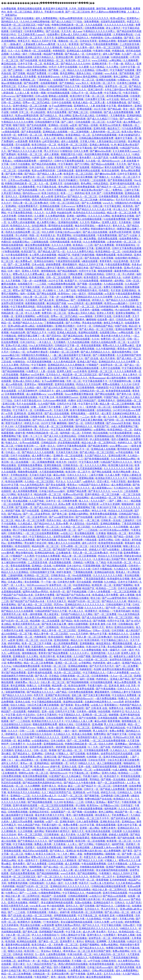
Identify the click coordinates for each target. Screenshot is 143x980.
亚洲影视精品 (20, 277)
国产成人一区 (132, 365)
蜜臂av (16, 290)
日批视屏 (135, 96)
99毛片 (53, 67)
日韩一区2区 (133, 281)
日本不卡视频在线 (57, 190)
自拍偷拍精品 (104, 410)
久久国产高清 (114, 122)
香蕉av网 (38, 209)
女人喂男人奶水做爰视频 (22, 222)
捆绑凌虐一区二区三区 (78, 728)
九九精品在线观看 (114, 284)
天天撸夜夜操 (118, 115)
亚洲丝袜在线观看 (77, 747)
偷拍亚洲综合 (104, 643)
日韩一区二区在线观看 (58, 277)
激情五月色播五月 (114, 323)
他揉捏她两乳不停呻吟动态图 (18, 676)
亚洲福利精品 (134, 115)
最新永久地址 (84, 73)
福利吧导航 (118, 844)
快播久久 (32, 685)
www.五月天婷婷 (79, 634)
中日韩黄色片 (30, 239)
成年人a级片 (114, 663)
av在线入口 (67, 533)
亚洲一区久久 (48, 446)
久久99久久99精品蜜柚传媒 (35, 22)
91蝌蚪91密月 (39, 368)
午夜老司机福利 (122, 611)
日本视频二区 (9, 961)
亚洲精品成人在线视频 (79, 51)
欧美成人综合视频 (82, 734)
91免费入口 (12, 893)
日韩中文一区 (113, 274)
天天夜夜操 (125, 222)
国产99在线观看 (29, 60)
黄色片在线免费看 (57, 112)
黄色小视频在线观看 (50, 948)
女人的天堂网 (66, 420)
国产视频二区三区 (79, 112)
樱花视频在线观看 (123, 643)
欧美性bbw (64, 294)
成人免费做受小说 (57, 274)
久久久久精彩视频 (61, 148)
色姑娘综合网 (64, 213)
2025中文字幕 (56, 281)
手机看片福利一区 (97, 685)
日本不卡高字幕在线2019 (28, 400)
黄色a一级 (55, 689)
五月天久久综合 (112, 974)
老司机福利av (107, 200)
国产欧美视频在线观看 (97, 459)
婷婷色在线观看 (121, 938)
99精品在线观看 (31, 899)
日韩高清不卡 (54, 177)
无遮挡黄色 (38, 647)
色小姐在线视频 (56, 906)
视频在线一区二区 (68, 41)
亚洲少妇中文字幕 (127, 825)
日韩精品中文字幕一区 (67, 345)
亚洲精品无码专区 (39, 812)
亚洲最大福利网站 (79, 514)
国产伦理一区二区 (116, 608)
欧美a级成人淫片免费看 (23, 77)
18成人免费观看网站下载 (125, 426)
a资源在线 (8, 93)
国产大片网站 (73, 323)
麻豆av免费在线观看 (126, 682)
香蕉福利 (122, 41)
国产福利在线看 (126, 838)
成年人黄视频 (52, 154)
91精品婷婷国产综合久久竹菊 (64, 86)
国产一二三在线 (28, 893)
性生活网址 (44, 99)
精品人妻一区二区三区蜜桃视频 (117, 404)
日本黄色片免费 (122, 316)
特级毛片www (28, 728)
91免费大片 (33, 371)
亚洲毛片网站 (106, 540)
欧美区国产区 (20, 109)
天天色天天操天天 (57, 601)
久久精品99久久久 (124, 488)
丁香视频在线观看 (54, 323)
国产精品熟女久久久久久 (77, 488)
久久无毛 (85, 222)
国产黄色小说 (124, 394)
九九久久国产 (74, 481)
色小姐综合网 (123, 310)
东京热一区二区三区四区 (68, 673)
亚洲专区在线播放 (65, 384)
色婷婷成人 (103, 679)
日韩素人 (90, 802)
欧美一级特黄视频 (33, 614)
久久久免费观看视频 (94, 242)
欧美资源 (74, 44)
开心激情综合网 (41, 698)
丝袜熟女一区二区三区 (20, 588)
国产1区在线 (53, 31)
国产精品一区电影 (89, 125)
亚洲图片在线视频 (106, 80)
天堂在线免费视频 (61, 449)
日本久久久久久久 (77, 475)
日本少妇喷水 (58, 741)
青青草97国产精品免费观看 (53, 653)
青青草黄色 (35, 141)
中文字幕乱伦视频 (30, 287)
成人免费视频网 (112, 851)
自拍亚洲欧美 (39, 226)
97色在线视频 (88, 537)
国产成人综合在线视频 (95, 232)
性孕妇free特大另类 (124, 737)
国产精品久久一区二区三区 (83, 196)
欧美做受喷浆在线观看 (119, 391)
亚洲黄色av (133, 18)
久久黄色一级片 (86, 47)
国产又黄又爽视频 (32, 128)
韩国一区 (34, 235)
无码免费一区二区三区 (66, 945)
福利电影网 (111, 809)
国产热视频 (100, 621)
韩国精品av (97, 167)
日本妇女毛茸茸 (89, 41)
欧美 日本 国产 (94, 193)
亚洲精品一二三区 (20, 796)
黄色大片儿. (119, 226)
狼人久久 (84, 501)
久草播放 (101, 533)
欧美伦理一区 (9, 135)
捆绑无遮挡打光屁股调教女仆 (36, 378)
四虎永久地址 (54, 520)
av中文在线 (113, 99)
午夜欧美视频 (129, 802)
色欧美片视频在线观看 (20, 57)
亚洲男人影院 (64, 371)
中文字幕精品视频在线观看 (84, 368)
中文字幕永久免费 (61, 430)
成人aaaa (77, 31)
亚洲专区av (60, 196)
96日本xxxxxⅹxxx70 (37, 585)
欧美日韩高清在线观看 (98, 831)
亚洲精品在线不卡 (104, 902)
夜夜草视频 (114, 721)
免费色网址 (100, 734)
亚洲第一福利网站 (77, 216)
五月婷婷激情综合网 (107, 307)
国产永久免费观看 (105, 245)
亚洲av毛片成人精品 (84, 115)
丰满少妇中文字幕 (20, 258)
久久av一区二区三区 (40, 549)
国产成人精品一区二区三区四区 (97, 329)
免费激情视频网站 (94, 854)
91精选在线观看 (120, 57)
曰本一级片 (14, 271)
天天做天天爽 (61, 410)
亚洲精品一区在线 (58, 125)
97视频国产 (93, 365)
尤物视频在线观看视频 (92, 867)
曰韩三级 (98, 206)
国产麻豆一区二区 (49, 941)
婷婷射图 (61, 747)
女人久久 (62, 44)
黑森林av (96, 222)
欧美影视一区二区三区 (119, 841)
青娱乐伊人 (134, 601)
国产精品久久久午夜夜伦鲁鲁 (24, 138)
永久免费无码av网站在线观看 (41, 617)
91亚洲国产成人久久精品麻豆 (65, 776)
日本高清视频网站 (11, 297)
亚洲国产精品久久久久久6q (28, 323)
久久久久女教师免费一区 (128, 371)
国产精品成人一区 (75, 54)
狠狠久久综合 (16, 951)
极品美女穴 (114, 128)
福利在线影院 (33, 630)
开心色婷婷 (22, 235)
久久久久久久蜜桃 (62, 245)
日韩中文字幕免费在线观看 (69, 161)
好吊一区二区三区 (28, 627)
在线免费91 (53, 34)
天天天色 (66, 31)
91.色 (114, 145)
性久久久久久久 (78, 90)
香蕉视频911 (111, 705)
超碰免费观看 (54, 264)
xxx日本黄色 (80, 371)
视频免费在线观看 (106, 255)
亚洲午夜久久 (49, 786)
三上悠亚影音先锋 (130, 44)
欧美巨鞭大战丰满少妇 (121, 465)
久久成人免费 (113, 475)
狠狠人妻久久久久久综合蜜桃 (64, 543)
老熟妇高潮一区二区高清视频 (68, 99)
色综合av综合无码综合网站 (33, 67)
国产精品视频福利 (68, 271)
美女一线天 (129, 109)
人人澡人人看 (22, 93)
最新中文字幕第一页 (127, 138)
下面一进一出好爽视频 (34, 281)
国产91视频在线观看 (13, 47)
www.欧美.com (38, 906)
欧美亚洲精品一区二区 (52, 60)
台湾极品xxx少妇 (110, 805)
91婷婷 (35, 158)
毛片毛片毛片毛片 (126, 200)
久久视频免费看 (27, 187)
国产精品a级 (115, 109)
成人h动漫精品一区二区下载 (62, 329)
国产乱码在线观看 (37, 125)
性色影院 (85, 180)
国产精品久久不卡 (37, 332)
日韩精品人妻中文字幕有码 (50, 268)
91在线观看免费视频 (115, 219)
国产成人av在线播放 (73, 647)
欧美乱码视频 (60, 90)
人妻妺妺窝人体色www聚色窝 (40, 44)
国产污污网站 (82, 164)
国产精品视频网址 (88, 873)
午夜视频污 (105, 873)
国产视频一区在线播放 (90, 284)
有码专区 (29, 954)
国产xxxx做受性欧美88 (62, 517)
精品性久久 (83, 38)
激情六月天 (98, 627)
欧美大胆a (127, 132)
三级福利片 (129, 520)
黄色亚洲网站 (68, 73)
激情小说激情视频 (78, 624)
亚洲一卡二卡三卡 (33, 436)
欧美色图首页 (91, 277)
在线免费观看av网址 (93, 86)
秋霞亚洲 (94, 504)
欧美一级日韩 (56, 728)
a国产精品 (61, 692)
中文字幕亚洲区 (113, 206)
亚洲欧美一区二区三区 (95, 715)
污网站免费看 (76, 274)
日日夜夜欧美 (25, 430)
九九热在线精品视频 (79, 342)
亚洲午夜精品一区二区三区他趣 (92, 57)
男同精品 (95, 779)
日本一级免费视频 (29, 928)
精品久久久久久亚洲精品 (81, 70)
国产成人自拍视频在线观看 (87, 219)
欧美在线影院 (23, 546)
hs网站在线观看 (82, 339)
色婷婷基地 (97, 38)
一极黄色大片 (104, 226)
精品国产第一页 (124, 812)
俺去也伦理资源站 (85, 226)
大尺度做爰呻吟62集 (120, 381)
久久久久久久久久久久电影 (119, 25)
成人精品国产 (64, 339)
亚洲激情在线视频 (30, 196)
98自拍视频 (134, 608)
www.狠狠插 (86, 316)
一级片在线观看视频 (63, 128)
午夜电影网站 (25, 219)
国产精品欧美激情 (98, 446)
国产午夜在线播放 (106, 689)
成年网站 (119, 281)
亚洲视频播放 (87, 643)
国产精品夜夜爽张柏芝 (44, 258)
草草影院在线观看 (131, 776)
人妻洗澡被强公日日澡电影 (111, 141)
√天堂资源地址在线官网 (33, 579)
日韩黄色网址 (16, 533)
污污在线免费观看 (131, 128)
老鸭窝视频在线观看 (65, 915)
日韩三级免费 (122, 796)
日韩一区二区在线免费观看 (36, 598)
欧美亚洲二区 (52, 64)
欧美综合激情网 (111, 171)
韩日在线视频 (101, 433)
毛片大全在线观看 (26, 404)
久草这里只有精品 (11, 193)
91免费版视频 (128, 307)
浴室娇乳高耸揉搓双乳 (113, 22)
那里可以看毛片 (14, 423)
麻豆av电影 (60, 475)
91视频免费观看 (10, 517)
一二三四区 (41, 284)
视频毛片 (70, 637)
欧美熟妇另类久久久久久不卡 (112, 478)
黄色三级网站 (121, 77)
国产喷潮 (6, 125)
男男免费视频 (28, 838)
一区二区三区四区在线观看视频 (57, 805)
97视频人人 (63, 754)
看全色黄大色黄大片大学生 (116, 336)
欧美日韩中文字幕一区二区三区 (88, 96)
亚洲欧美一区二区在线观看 (36, 51)
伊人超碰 (13, 498)
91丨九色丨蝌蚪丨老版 (70, 854)
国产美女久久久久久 (100, 491)
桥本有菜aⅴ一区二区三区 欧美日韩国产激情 (87, 951)
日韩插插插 (96, 112)
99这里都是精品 (82, 585)
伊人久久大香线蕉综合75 (46, 935)
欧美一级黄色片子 (28, 860)
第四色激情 (71, 718)
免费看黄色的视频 (18, 883)
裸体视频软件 (125, 106)
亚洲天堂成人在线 (33, 28)
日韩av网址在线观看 (103, 971)
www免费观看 (56, 394)
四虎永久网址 (20, 867)
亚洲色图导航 (99, 653)
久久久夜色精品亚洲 (38, 148)
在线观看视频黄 (49, 83)
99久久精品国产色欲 (29, 825)
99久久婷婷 (48, 232)
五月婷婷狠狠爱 (118, 880)
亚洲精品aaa (63, 300)
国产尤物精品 (67, 83)
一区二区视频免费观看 (43, 462)
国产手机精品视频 (77, 592)
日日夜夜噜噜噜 (86, 388)
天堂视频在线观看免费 (96, 750)
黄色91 (109, 627)
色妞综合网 (123, 857)
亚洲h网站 (11, 206)
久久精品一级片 (19, 54)
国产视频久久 (102, 177)
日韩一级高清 (123, 540)
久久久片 (39, 213)
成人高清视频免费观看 (25, 491)
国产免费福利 (9, 154)
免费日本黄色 (109, 828)
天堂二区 (24, 112)
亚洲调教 (36, 922)
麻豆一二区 (74, 786)
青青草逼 (49, 209)
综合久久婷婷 (106, 744)
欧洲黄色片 (50, 28)
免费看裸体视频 (38, 349)
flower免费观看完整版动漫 (79, 394)
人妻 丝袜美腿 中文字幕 (103, 106)
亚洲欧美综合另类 (50, 760)
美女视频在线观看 (85, 533)
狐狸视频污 (14, 439)
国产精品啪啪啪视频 (14, 371)
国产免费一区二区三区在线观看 (19, 99)
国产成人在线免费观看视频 (119, 112)
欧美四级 (11, 941)
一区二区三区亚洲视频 (125, 592)
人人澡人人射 (49, 138)
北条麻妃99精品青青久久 (126, 413)
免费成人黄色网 (43, 844)
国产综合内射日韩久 (13, 779)
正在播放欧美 (64, 553)
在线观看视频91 (45, 326)
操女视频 (61, 239)
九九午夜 (113, 417)
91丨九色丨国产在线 (65, 290)
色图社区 (6, 242)
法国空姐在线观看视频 (105, 766)
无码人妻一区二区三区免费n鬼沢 (31, 203)
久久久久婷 (114, 653)
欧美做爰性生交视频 (123, 216)
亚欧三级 (77, 695)
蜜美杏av (122, 349)
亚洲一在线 (47, 158)
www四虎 (118, 702)
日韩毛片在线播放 (66, 209)
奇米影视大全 (48, 235)
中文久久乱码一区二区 (55, 708)
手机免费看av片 (120, 815)
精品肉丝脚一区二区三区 (48, 494)
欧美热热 (128, 206)
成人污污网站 (9, 494)
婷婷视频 (98, 582)
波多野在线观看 (62, 537)
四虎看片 (131, 844)
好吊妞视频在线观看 (101, 34)
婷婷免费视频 (132, 922)
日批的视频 (24, 171)
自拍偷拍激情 (72, 183)
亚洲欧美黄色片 (107, 400)
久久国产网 (27, 766)
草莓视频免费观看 (36, 650)
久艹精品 (101, 562)
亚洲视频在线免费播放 (30, 465)
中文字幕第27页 (113, 93)
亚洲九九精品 (109, 773)
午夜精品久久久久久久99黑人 (99, 31)
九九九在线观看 (94, 25)
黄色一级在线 (58, 977)
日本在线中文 (94, 54)
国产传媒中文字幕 (117, 734)
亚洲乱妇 (71, 851)
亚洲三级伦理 (96, 90)
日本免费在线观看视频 (34, 319)
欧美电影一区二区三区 (30, 154)
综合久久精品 (18, 705)
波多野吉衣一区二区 (116, 86)
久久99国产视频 (47, 404)
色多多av (136, 264)
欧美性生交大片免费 (31, 459)
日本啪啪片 (103, 115)
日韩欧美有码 (25, 216)
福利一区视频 (28, 294)
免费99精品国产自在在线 (99, 799)
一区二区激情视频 (79, 132)
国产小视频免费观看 (104, 355)
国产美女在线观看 (56, 485)
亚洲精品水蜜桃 (107, 41)
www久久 (108, 203)
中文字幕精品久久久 (41, 537)
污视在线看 (36, 54)
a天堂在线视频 (11, 375)
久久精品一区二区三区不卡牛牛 (92, 818)
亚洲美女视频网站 (126, 313)
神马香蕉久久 (103, 815)
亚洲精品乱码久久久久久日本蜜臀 (94, 297)
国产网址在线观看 (47, 294)
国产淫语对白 (54, 336)
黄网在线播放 (78, 413)
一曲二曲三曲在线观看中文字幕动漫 (71, 355)
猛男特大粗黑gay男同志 (36, 592)
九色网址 (85, 229)
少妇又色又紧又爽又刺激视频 (106, 546)
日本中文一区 (84, 326)
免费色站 (118, 190)
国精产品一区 (76, 423)
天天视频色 (32, 300)
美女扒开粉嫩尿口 (68, 180)
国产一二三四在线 (88, 530)
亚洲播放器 (19, 656)
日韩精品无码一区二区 (92, 391)
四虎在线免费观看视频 (23, 873)
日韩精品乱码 (49, 443)
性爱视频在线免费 (100, 958)
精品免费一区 (60, 685)
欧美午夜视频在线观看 (83, 410)
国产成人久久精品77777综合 (67, 22)
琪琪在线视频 (96, 294)
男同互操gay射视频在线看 (16, 368)
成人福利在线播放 (117, 378)
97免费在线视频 (11, 251)
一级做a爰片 (15, 44)
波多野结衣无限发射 (121, 660)
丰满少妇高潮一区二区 (120, 562)
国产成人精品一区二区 (61, 349)
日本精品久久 (125, 792)
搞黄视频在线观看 (35, 303)
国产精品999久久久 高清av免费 (54, 504)
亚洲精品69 (52, 660)
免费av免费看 (117, 731)
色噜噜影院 (59, 51)
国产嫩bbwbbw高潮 (101, 151)
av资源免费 (21, 141)
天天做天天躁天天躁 (41, 475)
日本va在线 (41, 96)
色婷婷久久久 (125, 443)
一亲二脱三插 (92, 520)
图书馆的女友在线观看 (61, 226)
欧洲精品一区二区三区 (71, 258)
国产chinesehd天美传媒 (119, 423)
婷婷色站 (80, 193)
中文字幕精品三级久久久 (115, 640)
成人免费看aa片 (132, 122)
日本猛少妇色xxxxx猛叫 (68, 232)
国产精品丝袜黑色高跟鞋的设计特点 (43, 783)
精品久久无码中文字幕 (44, 41)
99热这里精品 (101, 183)
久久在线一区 (93, 161)
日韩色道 (50, 754)
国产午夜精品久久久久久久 (45, 737)
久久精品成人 (25, 524)
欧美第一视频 (39, 93)
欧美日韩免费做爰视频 (83, 187)
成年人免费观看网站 (47, 18)
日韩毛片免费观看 (95, 423)
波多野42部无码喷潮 (120, 232)
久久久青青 (60, 938)
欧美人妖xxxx (42, 766)
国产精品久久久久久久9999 (76, 64)
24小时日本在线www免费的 (75, 511)
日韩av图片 (102, 70)
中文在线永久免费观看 (48, 556)
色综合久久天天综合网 (89, 384)
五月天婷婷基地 (10, 925)
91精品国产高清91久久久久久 (117, 462)
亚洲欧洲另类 (100, 64)
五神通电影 (29, 504)
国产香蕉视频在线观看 (120, 180)
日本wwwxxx (8, 96)
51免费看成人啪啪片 (79, 971)
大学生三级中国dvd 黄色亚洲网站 (80, 77)
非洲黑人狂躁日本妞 (78, 268)
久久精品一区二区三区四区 (39, 481)
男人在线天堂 (101, 731)
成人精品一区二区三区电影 (38, 915)
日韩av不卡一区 (80, 93)
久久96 (96, 339)
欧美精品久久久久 (121, 154)
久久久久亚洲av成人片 (44, 796)
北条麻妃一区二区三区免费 (64, 352)
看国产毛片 (114, 802)
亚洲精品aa (98, 728)
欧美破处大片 (13, 128)
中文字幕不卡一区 (23, 410)
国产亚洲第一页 (24, 507)
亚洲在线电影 (62, 640)
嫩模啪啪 (91, 319)
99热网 (14, 112)
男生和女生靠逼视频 (48, 828)
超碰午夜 (20, 433)
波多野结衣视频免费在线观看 (118, 669)
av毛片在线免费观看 (14, 650)
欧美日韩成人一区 (42, 945)
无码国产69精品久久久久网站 (77, 614)
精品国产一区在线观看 (14, 711)
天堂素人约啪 (88, 141)
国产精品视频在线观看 (115, 566)
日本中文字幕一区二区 (30, 64)
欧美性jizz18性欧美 (111, 125)
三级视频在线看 (65, 171)
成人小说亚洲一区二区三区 (93, 660)
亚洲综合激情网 (73, 579)
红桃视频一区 (94, 757)
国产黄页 (129, 38)
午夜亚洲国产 (42, 977)
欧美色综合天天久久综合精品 (90, 213)
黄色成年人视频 (126, 935)
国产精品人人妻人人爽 (50, 174)
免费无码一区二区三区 (82, 80)
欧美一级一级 (99, 417)
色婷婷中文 (118, 711)
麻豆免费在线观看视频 (38, 245)
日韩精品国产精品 (103, 326)
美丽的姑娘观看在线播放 (24, 397)
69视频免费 (38, 770)
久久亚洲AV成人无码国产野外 (110, 559)
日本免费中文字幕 (95, 99)
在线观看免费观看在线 (49, 847)
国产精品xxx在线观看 (103, 164)
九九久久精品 (122, 297)
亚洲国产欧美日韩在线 (58, 695)
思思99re (25, 365)
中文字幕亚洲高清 (132, 368)
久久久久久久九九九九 (97, 18)
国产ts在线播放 (111, 549)
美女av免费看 (82, 705)
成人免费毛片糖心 (47, 222)
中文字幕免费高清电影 (20, 213)
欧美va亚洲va (118, 18)
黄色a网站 (86, 183)
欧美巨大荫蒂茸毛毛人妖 (27, 624)
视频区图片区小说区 (72, 154)
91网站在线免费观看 (14, 119)
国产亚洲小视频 (14, 174)
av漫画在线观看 (11, 132)
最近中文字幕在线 (82, 148)
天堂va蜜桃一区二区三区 (74, 546)
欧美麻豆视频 (37, 277)
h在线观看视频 (84, 128)
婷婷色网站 (14, 643)
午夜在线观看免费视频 (106, 44)
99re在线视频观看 (82, 575)
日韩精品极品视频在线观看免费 (97, 138)
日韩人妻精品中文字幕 (73, 935)
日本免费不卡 (18, 744)
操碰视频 (114, 715)
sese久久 (135, 673)
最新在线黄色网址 (122, 352)
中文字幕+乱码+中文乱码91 (21, 715)
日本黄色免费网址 (34, 31)
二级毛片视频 (96, 475)
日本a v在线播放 (114, 38)
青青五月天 (24, 41)
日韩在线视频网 (55, 718)
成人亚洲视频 (73, 864)
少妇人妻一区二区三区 (35, 297)
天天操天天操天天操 (67, 452)
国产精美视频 (127, 73)
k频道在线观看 (90, 261)
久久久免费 (71, 883)
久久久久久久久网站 (99, 216)
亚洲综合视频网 (124, 329)
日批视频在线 (126, 624)
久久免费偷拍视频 (91, 650)
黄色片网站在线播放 (78, 598)
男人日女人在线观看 (115, 724)
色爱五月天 (133, 22)
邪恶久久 (130, 64)
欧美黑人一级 (13, 899)
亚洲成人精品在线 (67, 332)
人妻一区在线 (48, 371)
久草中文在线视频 (68, 67)
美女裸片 (101, 932)
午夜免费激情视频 (107, 235)
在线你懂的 (121, 258)
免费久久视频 (61, 307)
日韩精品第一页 (132, 647)
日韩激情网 (106, 77)
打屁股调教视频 (92, 566)
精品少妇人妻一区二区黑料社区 (44, 119)
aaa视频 (77, 588)
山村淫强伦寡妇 (51, 141)
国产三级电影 (16, 70)
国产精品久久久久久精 (79, 569)
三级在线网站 (82, 498)
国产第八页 (41, 676)
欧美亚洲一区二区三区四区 (73, 145)
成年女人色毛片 (10, 763)
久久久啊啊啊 (33, 786)
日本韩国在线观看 (108, 718)
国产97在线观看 (21, 407)
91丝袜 (133, 235)
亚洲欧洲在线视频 (60, 961)
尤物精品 (13, 459)
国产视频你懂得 (25, 96)
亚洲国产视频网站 (123, 585)
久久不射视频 (13, 281)
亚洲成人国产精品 (87, 362)
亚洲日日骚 (9, 404)
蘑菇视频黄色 (77, 319)
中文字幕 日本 (47, 397)
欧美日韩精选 (125, 255)
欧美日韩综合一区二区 (44, 145)
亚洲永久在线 (23, 702)
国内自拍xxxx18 (111, 161)
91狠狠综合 (66, 151)
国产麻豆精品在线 (73, 336)
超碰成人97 (95, 549)
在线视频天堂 (61, 80)
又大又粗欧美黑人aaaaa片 (32, 34)
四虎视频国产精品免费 (52, 932)
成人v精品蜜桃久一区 (27, 760)
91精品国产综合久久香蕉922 (94, 485)
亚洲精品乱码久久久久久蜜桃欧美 (44, 47)
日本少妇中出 (37, 167)
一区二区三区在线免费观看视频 (42, 533)
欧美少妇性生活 (50, 193)
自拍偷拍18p (69, 689)
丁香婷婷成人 (44, 80)
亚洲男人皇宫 (110, 222)
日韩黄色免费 (38, 417)
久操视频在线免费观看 (44, 180)
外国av (47, 128)
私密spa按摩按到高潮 (71, 18)
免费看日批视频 (115, 948)
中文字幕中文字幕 (88, 404)
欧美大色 (61, 462)
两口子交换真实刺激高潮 (27, 530)
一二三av (85, 417)
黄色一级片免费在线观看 (80, 815)
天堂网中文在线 (103, 316)
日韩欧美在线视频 (49, 818)
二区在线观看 (99, 180)
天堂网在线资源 (19, 475)
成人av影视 (47, 196)
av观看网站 (100, 430)
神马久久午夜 (99, 511)
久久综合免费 (34, 744)
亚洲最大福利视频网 (91, 397)
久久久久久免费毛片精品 (81, 251)
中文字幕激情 (66, 164)
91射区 (52, 332)
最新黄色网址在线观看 (88, 171)
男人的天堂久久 (110, 909)
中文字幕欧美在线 (47, 187)
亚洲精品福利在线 (45, 553)
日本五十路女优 (70, 828)
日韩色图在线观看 (60, 242)
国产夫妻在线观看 (31, 132)
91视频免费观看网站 (50, 893)
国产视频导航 (92, 796)
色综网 (97, 669)
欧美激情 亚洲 (107, 915)
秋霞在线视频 (32, 967)
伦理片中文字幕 (88, 271)
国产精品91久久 (105, 906)
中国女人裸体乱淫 (131, 475)
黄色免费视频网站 (54, 135)
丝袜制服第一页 (48, 669)
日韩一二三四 (27, 731)
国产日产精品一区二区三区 (28, 559)
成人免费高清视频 (85, 349)
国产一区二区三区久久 (61, 109)
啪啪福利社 (130, 763)
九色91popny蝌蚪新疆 (55, 400)
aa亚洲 (74, 125)
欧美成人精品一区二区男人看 (89, 102)
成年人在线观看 (70, 141)
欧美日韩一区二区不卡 (78, 60)
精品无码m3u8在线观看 (36, 851)
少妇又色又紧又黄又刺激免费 (123, 760)
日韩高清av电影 (125, 319)
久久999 (58, 802)
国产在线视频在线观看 (106, 148)
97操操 (19, 446)
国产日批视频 (78, 754)
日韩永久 (120, 902)
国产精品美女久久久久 (92, 948)
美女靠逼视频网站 (63, 498)
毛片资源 (115, 290)
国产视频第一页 (74, 857)
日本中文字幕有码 (127, 174)
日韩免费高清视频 (95, 28)
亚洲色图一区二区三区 (101, 371)
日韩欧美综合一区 (73, 465)
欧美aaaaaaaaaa (97, 378)
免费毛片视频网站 (113, 287)
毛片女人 (6, 274)
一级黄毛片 (94, 413)
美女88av (46, 951)
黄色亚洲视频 (18, 685)
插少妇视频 (135, 770)
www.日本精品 (100, 60)
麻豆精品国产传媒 (57, 303)
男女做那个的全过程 (36, 543)
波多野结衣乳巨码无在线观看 (117, 754)
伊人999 (9, 426)
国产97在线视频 (88, 718)
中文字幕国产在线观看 (123, 70)
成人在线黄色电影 (85, 870)
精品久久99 (77, 640)
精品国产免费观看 (54, 54)
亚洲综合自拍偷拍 (44, 261)
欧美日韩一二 (31, 446)
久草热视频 (44, 685)
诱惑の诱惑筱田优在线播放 (47, 200)
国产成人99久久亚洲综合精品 (60, 388)
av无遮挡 (109, 294)
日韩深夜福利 (37, 883)
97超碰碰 (98, 73)
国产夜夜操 (67, 705)
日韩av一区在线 (102, 630)
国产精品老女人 (22, 754)
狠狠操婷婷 (107, 281)
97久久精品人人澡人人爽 (79, 721)
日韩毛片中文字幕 (67, 404)
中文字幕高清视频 (23, 844)
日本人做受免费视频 (63, 698)
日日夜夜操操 (52, 834)
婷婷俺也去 (12, 734)
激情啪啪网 (85, 731)
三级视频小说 (123, 906)
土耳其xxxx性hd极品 (19, 180)
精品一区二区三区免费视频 (39, 663)
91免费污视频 (118, 158)
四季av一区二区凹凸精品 (36, 102)
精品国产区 (65, 255)
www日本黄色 (69, 873)
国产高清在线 (92, 258)
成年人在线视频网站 (19, 158)
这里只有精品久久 (44, 57)
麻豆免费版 (90, 239)
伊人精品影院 (38, 112)
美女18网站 (65, 115)
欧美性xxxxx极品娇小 (116, 303)
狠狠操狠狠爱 (105, 271)
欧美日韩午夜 (48, 656)
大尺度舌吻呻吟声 (28, 391)
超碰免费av (22, 682)
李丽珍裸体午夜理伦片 (103, 229)
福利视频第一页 (60, 763)
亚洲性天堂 (57, 183)
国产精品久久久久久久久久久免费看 (35, 339)
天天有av (23, 86)
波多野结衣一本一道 (29, 961)
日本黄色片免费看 (45, 595)
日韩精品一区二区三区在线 (55, 928)
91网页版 (90, 562)
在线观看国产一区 (61, 812)
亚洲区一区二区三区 (28, 640)
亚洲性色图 (100, 128)
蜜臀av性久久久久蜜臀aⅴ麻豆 (29, 274)
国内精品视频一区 (102, 656)
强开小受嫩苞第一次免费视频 (70, 967)
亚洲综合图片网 (65, 57)
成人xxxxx (124, 899)
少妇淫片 (73, 462)
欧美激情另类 (81, 439)
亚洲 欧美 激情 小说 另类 (103, 624)
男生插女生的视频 (92, 323)
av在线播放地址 (41, 741)
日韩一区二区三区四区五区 (65, 203)
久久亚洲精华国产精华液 (34, 488)
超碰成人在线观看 (119, 834)
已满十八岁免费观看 (99, 592)
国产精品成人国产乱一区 (52, 251)
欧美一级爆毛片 (112, 650)
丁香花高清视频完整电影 (24, 909)
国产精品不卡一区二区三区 (112, 187)
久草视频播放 (59, 971)
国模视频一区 (113, 854)
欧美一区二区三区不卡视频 (37, 643)
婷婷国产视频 (13, 511)
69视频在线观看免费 (25, 161)
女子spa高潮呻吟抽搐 (61, 106)
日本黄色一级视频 (90, 310)
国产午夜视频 (78, 974)
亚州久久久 (12, 196)
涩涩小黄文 (103, 481)
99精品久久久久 (87, 763)
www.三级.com (33, 310)
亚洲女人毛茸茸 (31, 271)
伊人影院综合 (77, 524)
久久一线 (44, 183)
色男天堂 (39, 695)
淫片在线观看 (23, 145)
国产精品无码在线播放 (44, 164)
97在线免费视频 (57, 789)
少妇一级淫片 (79, 294)
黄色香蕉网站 (9, 605)
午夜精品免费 (76, 540)
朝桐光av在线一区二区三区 (34, 773)
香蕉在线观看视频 (91, 345)
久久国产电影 (37, 501)
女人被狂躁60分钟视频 (18, 200)
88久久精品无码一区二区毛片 (27, 38)
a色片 (61, 569)
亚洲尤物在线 (134, 158)
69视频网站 (108, 310)
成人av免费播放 (106, 857)
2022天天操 (100, 109)
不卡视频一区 (18, 148)
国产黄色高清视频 (47, 540)
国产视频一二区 (57, 70)
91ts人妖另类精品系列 (41, 345)
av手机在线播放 (125, 452)
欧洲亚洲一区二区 (102, 585)
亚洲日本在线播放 (24, 18)
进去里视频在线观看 (69, 443)
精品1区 (133, 326)
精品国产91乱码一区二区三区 (84, 601)
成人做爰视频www (37, 394)
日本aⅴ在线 (38, 264)
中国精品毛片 (103, 844)
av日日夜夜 (31, 669)
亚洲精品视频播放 (110, 524)
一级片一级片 (70, 731)
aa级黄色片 (89, 481)
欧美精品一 (106, 611)
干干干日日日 (16, 388)
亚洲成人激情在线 (100, 145)
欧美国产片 (71, 281)
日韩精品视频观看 (58, 319)
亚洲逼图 (135, 569)
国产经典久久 (57, 851)
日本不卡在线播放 (20, 164)
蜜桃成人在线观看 (59, 96)
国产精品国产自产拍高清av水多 (70, 549)
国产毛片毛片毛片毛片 (47, 219)
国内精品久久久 (10, 22)
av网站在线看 (126, 332)
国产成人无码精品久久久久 (96, 352)
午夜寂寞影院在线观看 (68, 261)
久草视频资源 (68, 468)
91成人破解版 (120, 770)
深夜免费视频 (92, 22)
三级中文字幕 (132, 190)
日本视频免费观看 (109, 196)
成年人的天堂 (90, 543)
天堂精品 (54, 676)
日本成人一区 (18, 352)
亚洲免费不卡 (68, 941)
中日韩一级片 (51, 459)
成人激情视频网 (94, 303)
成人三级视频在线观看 (75, 760)
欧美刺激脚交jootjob (49, 77)
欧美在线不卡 (71, 229)
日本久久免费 (81, 151)
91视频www (124, 80)
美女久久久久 (54, 417)
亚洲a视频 (97, 724)
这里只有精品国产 (87, 400)
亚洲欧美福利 (67, 822)
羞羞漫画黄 (17, 608)
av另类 (9, 413)
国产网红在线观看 (102, 472)
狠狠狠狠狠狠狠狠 (35, 329)
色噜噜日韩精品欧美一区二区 (68, 25)
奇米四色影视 (62, 608)
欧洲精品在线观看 (27, 941)
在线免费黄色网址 (129, 239)
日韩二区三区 (18, 880)
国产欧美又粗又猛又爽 (54, 624)
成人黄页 (106, 413)
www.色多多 (111, 73)
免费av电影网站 (110, 945)
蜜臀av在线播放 (111, 384)
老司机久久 (98, 300)
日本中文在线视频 (62, 102)
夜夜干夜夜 (24, 647)
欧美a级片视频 (99, 834)
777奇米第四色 (51, 922)
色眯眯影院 (102, 388)
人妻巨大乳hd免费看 (22, 822)
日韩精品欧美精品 (95, 274)
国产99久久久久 (91, 925)
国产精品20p (15, 514)
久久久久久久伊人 (94, 608)
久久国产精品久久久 (96, 456)
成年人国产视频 (112, 54)
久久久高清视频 (19, 789)
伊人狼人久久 (121, 209)
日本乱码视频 (56, 864)
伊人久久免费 (33, 313)
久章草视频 (28, 439)
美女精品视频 (20, 501)
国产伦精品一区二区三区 (88, 287)
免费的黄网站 (15, 663)
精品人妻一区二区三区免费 (122, 213)
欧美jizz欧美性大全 (111, 277)
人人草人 (20, 585)
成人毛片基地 (108, 358)
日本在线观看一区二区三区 (91, 122)
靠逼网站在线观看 (65, 38)
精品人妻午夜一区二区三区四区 (59, 630)
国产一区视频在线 (81, 300)
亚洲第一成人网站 (90, 828)
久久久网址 (113, 67)
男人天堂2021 (51, 151)
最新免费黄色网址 (37, 799)
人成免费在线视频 (56, 954)
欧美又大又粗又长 (46, 854)
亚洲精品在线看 (33, 608)
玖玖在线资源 (121, 637)
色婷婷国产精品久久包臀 (47, 478)
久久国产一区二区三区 (82, 307)
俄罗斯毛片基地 (76, 977)
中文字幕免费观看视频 (122, 388)
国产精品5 (7, 18)
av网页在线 (43, 316)
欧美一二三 (67, 193)
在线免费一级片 (106, 319)
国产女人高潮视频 (92, 203)
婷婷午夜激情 (64, 572)
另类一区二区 (74, 381)
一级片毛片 (74, 190)
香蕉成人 (8, 161)
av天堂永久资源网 (110, 504)
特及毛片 (84, 883)
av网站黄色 (17, 967)
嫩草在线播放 (9, 284)
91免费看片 (110, 935)
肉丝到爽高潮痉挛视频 (97, 154)
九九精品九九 (121, 569)
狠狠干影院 (19, 125)
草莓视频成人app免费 (66, 158)
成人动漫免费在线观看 (28, 569)
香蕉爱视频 (102, 880)
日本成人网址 (16, 582)
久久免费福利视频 (55, 216)
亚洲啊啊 (102, 941)
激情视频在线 (49, 271)
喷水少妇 (96, 598)
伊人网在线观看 (84, 109)
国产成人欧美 (47, 300)
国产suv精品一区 (129, 119)
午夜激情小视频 (102, 51)
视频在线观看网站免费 (45, 724)
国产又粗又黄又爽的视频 (89, 420)
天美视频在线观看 (68, 669)
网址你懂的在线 (25, 553)
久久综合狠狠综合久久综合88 (36, 734)
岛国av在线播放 (84, 902)
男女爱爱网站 (64, 235)
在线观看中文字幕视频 (25, 818)
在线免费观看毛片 (28, 206)
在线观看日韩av (21, 242)
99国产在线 (44, 25)
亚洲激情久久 (81, 106)
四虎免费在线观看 (108, 239)
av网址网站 (116, 60)
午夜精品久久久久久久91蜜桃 (18, 122)
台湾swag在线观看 (52, 229)
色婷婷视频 (9, 886)
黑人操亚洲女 (52, 614)
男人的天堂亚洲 (68, 660)
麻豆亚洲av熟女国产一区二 (96, 190)
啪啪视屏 (37, 708)
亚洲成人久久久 (79, 378)
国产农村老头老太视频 (123, 818)
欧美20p (62, 540)
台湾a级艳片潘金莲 (37, 352)
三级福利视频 (20, 167)
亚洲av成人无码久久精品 (74, 34)
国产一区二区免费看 (19, 264)
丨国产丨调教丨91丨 (74, 407)
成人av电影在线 (14, 384)
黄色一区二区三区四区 (109, 47)
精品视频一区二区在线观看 (45, 621)
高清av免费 (96, 93)
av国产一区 (52, 822)
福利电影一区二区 (70, 433)
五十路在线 (106, 737)
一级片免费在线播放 (36, 70)
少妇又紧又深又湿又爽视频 (78, 177)
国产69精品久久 (49, 115)
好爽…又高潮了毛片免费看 (46, 407)
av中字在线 (93, 792)
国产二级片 (68, 122)
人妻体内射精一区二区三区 (105, 132)
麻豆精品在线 (9, 64)
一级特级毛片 (46, 161)
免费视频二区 (28, 80)
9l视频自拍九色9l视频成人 (36, 355)
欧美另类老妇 (80, 504)
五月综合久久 (54, 375)
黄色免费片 (86, 158)
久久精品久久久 (62, 734)
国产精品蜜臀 (31, 83)
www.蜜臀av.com (119, 446)
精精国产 (34, 902)
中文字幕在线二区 (79, 773)
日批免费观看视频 (113, 193)
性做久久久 (70, 47)
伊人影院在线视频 (52, 287)
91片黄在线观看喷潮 (17, 255)
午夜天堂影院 (131, 93)
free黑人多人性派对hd (102, 883)
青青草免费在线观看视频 (104, 514)
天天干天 (49, 38)
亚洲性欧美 (20, 413)
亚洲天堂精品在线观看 (116, 757)
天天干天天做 (47, 239)
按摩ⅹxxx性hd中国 (73, 494)
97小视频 (54, 73)
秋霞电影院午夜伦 (88, 290)
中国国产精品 (111, 397)
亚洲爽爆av (121, 744)
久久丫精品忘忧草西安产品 (57, 792)
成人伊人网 (89, 932)
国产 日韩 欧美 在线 (97, 708)
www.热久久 (83, 83)
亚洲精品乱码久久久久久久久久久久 (85, 605)
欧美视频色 (93, 754)
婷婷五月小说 (32, 423)
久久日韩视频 (121, 527)
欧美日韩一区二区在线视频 (91, 841)
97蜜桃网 (68, 287)
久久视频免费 (131, 60)
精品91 (45, 899)
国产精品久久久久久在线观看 (122, 300)
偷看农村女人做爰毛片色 (127, 656)
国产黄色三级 (60, 514)
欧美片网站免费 (122, 472)
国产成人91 (77, 358)
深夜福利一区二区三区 (28, 229)
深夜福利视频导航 (16, 692)
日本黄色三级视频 (127, 83)
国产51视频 (77, 608)
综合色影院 (93, 524)
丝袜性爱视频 (42, 449)
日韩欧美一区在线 (111, 520)
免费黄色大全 (84, 206)
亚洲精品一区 (75, 239)
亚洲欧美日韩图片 (65, 326)
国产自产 (123, 235)
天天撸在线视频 (128, 417)
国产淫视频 (19, 73)
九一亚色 (40, 954)
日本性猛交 (17, 31)
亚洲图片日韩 (105, 537)
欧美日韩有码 (92, 640)
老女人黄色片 (114, 28)
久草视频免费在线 (123, 34)
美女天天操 (23, 737)
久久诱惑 (51, 213)
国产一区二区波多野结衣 (37, 514)
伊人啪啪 (48, 290)
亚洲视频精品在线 (105, 436)
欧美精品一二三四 (83, 245)
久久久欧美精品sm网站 (124, 459)
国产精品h (86, 44)
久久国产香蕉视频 (60, 358)
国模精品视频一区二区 (129, 400)
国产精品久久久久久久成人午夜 (25, 151)
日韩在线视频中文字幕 (48, 122)
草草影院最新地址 (126, 245)
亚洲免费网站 (15, 543)
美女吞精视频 (92, 336)
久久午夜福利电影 (106, 349)
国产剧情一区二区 (114, 420)
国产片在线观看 (38, 109)
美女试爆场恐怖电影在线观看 (18, 268)
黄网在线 (90, 941)
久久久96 (126, 384)
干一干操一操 (116, 64)
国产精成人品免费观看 (23, 540)
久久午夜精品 (97, 67)
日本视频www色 (43, 410)
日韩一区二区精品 (11, 102)
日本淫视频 (107, 258)
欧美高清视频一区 (68, 138)
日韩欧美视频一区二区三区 (75, 676)
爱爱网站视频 (87, 478)
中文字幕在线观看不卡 (95, 381)
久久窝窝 (84, 67)
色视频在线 (118, 51)
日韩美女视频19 (38, 86)
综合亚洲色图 (121, 261)
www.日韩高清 (76, 303)
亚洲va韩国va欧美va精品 (21, 326)
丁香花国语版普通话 (95, 579)
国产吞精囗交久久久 (110, 375)
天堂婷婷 (87, 433)
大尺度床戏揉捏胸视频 (39, 362)
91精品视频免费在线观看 (62, 284)
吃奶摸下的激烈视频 (84, 255)
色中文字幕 (116, 553)
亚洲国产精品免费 (77, 491)
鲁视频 (53, 750)
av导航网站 (85, 663)
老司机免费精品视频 (118, 96)
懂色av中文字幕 (129, 99)
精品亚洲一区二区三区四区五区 (19, 25)
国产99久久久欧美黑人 (45, 420)
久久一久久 (14, 51)
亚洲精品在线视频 (50, 206)
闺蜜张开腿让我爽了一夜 (32, 336)
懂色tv (137, 132)
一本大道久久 (44, 342)
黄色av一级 (27, 763)
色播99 (72, 400)
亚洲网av (96, 773)
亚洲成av (101, 802)
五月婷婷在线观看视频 (105, 135)
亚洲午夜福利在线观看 (123, 183)
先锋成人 (54, 912)
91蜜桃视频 (59, 566)
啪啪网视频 (36, 867)
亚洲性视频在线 (53, 465)
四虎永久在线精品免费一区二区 (23, 232)
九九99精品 (110, 582)
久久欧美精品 (30, 90)
